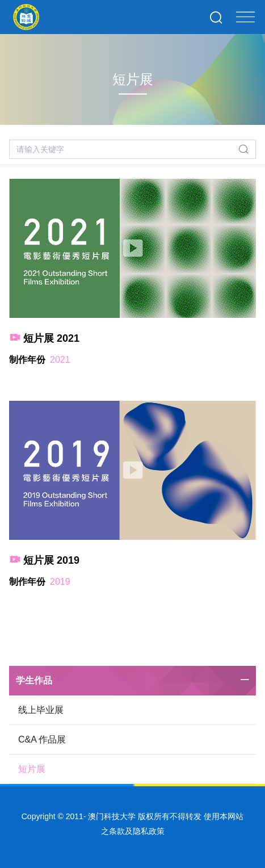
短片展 (32, 769)
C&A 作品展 (42, 739)
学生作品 (34, 680)
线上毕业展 (41, 710)
